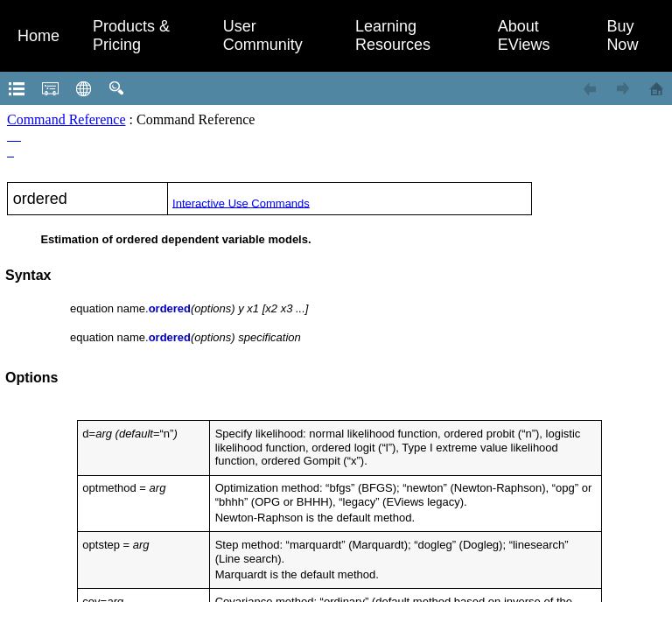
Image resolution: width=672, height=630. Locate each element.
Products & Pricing (131, 35)
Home (38, 36)
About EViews (524, 35)
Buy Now (622, 35)
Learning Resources (393, 35)
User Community (263, 35)
